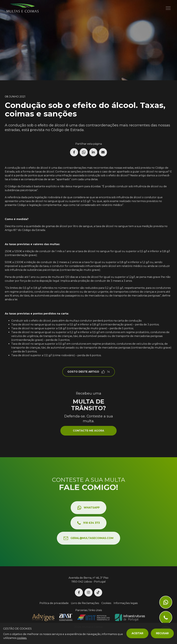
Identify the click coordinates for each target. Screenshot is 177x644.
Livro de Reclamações (85, 603)
